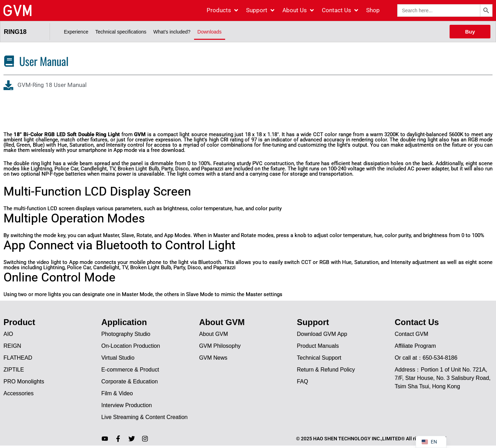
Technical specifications (121, 32)
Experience (76, 32)
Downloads (210, 32)
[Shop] (373, 10)
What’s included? (172, 32)
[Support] (261, 10)
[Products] (223, 10)
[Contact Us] (340, 10)
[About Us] (299, 10)
